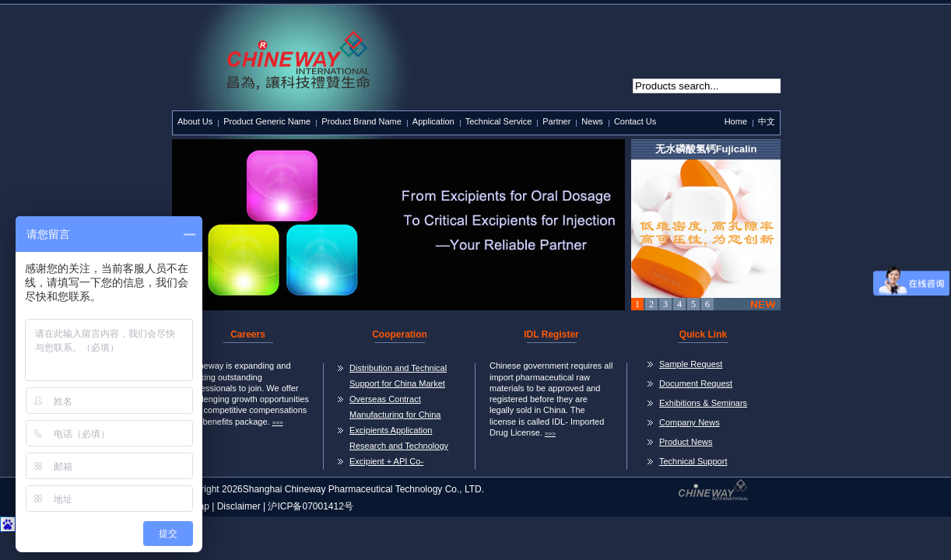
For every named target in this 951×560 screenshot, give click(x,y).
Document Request (696, 383)
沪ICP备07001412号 (310, 506)
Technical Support (693, 461)
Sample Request (691, 364)
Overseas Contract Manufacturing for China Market (395, 408)
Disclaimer (239, 506)
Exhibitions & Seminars (703, 403)
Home (736, 121)
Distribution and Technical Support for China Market (398, 376)
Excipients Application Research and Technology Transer (399, 439)
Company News (690, 422)
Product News (686, 442)
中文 (767, 121)
